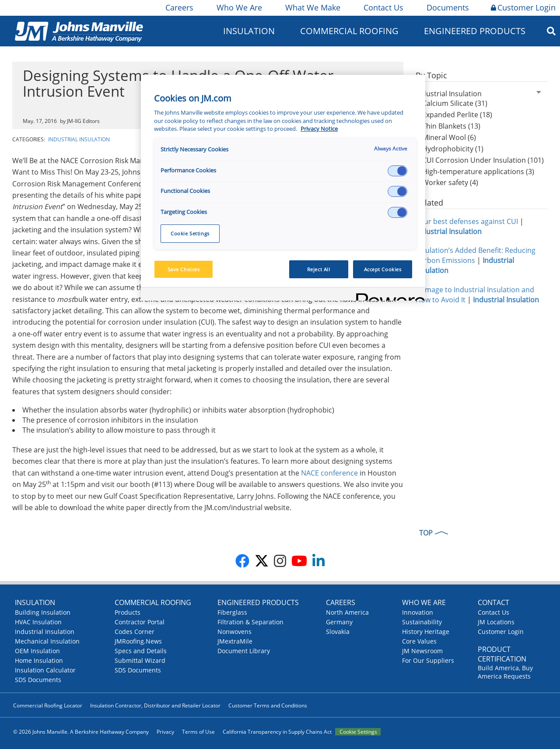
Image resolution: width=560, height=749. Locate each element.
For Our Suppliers (428, 660)
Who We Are (239, 7)
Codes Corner (135, 632)
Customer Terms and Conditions (268, 705)
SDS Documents (38, 680)
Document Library (244, 651)
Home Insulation (39, 660)
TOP (426, 533)
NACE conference (329, 473)
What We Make (312, 7)
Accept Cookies (383, 269)
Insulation (249, 31)
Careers (179, 7)
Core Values (419, 641)
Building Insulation (43, 612)
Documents (447, 7)
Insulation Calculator (45, 670)
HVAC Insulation (38, 622)
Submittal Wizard (140, 660)
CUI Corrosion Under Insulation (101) (483, 160)
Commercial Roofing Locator (48, 705)
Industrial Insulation (79, 139)
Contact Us (383, 7)
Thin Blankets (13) (451, 126)
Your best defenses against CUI (467, 221)
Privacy (165, 732)
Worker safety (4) (450, 182)
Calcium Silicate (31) (455, 103)
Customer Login (523, 7)
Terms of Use (198, 732)
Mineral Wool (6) (449, 137)
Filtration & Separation (250, 622)
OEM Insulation (37, 651)
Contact (493, 602)
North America (347, 612)
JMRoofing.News (138, 641)
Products (128, 612)
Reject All (319, 269)
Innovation (418, 612)
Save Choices (184, 269)
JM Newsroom (422, 651)
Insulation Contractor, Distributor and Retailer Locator (155, 705)
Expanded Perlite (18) (457, 115)
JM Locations (496, 622)
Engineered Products (475, 31)
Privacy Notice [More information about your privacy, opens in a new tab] (319, 129)
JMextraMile (235, 641)
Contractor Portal (140, 622)
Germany (339, 622)
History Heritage (426, 632)
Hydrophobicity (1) (453, 149)
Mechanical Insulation (47, 641)
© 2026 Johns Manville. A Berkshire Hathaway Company (81, 732)
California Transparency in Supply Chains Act (277, 732)
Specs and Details (141, 651)
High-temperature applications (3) (478, 171)
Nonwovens (234, 632)
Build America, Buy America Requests (505, 672)
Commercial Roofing (349, 31)
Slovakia (338, 632)
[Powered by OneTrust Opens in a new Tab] (388, 295)
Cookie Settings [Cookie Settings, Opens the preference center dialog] (190, 233)
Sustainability (422, 622)
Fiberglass (232, 612)
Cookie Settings (358, 732)
